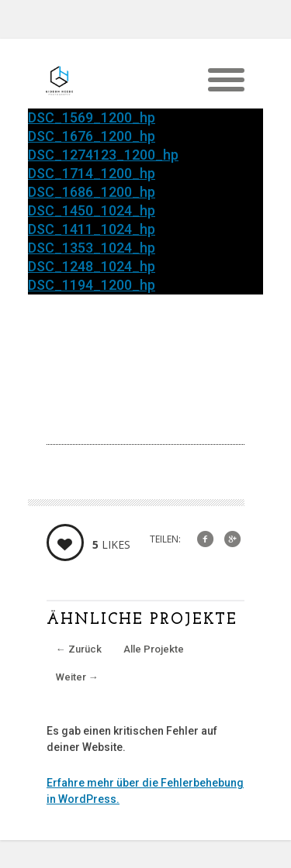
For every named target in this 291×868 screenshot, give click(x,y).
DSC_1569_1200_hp (92, 117)
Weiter (77, 677)
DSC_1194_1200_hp (92, 285)
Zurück (79, 649)
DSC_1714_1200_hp (92, 173)
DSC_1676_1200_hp (92, 136)
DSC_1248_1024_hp (92, 266)
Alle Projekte (154, 649)
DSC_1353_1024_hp (92, 248)
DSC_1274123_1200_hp (103, 155)
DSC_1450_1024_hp (92, 210)
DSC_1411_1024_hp (92, 229)
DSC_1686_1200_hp (92, 192)
